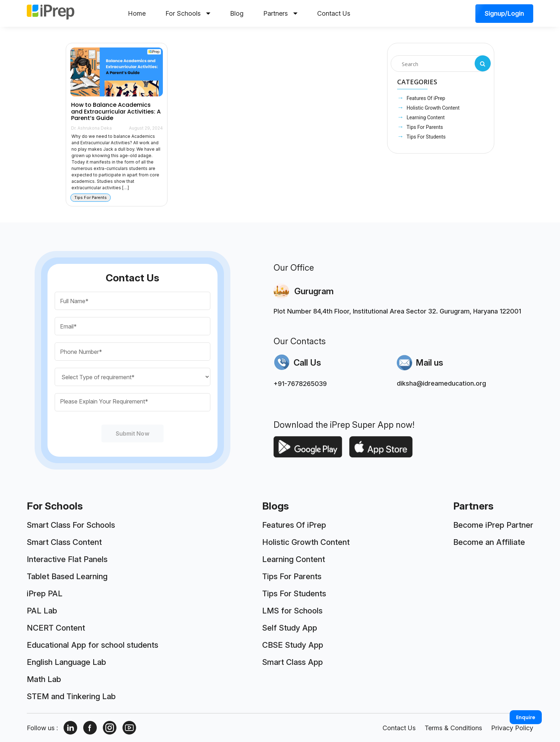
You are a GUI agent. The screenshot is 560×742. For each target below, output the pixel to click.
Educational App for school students (92, 645)
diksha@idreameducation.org (441, 383)
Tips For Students (426, 137)
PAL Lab (42, 611)
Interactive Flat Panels (67, 559)
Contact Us (334, 13)
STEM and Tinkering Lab (71, 696)
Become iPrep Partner (493, 525)
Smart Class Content (64, 542)
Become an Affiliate (489, 542)
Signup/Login (504, 13)
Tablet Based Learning (67, 576)
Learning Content (425, 117)
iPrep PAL (45, 593)
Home (137, 13)
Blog (237, 13)
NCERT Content (56, 628)
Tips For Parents (424, 127)
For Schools (188, 13)
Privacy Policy (512, 728)
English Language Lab (66, 662)
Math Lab (44, 679)
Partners (280, 13)
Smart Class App (292, 662)
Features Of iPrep (425, 98)
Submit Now (132, 433)
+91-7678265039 (300, 384)
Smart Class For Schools (71, 525)
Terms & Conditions (453, 728)
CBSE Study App (293, 645)
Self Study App (290, 628)
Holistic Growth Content (432, 108)
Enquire (526, 717)
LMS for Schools (292, 611)
